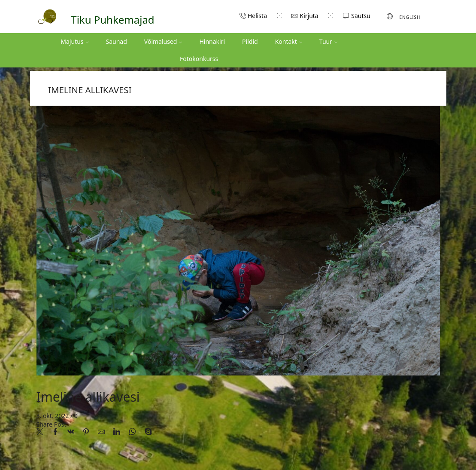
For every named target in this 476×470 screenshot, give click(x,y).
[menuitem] (404, 16)
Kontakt (289, 41)
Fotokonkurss (199, 59)
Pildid (250, 41)
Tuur (328, 41)
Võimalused (163, 41)
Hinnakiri (212, 41)
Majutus (74, 41)
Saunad (117, 41)
